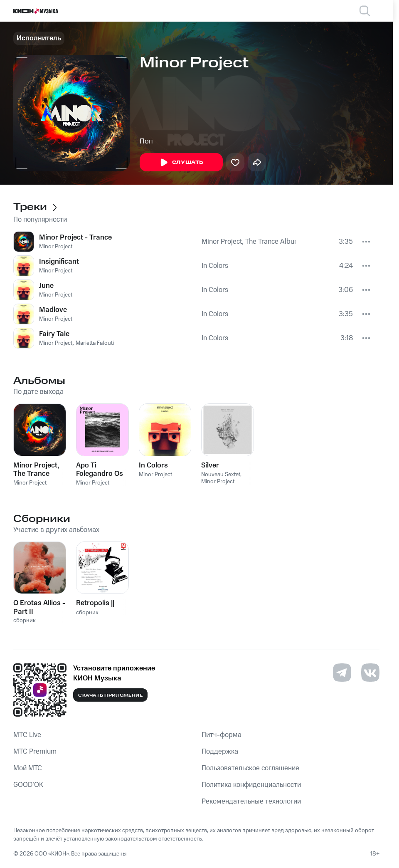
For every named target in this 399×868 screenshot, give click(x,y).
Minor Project (56, 247)
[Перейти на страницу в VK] (370, 673)
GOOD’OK (28, 785)
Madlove (53, 310)
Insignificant (59, 262)
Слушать (181, 163)
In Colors (215, 266)
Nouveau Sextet (221, 475)
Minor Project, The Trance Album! (249, 242)
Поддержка (220, 752)
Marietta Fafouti (95, 343)
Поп (146, 141)
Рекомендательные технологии (251, 801)
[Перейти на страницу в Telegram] (342, 673)
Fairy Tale (54, 334)
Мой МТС (28, 768)
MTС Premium (35, 752)
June (46, 286)
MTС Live (27, 735)
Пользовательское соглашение (250, 768)
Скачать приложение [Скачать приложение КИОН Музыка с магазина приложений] (110, 695)
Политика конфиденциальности (251, 785)
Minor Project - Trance (75, 237)
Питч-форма (222, 735)
